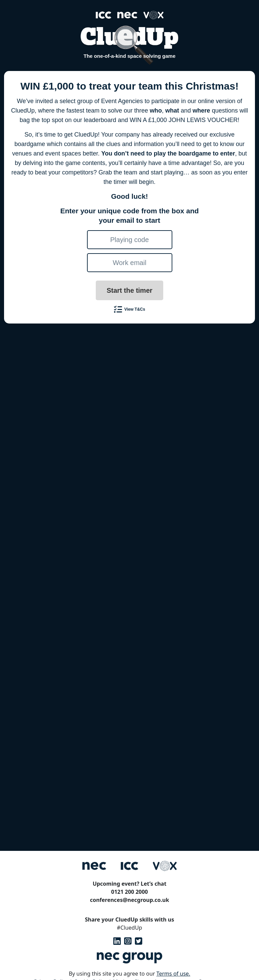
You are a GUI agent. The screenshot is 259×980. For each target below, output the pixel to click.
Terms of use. (173, 974)
